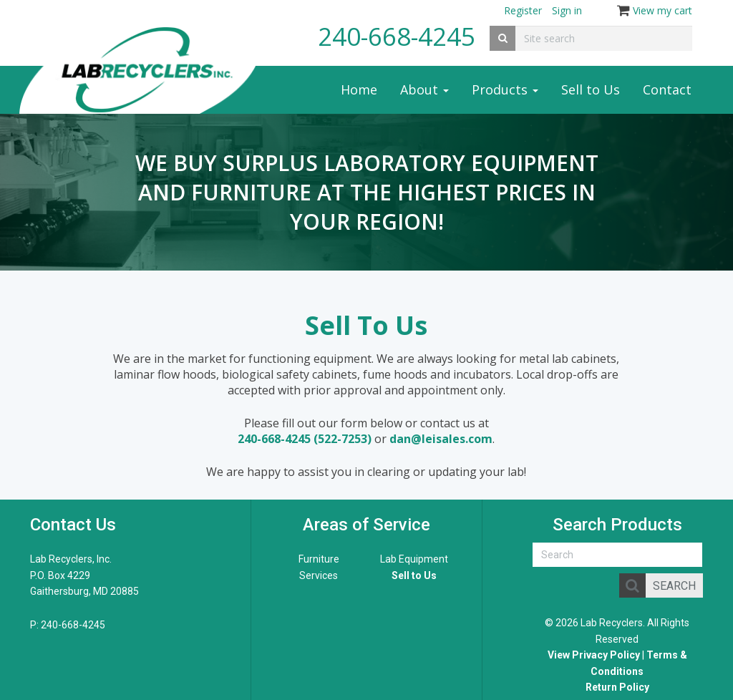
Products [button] (505, 89)
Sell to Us (591, 89)
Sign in (567, 10)
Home (359, 89)
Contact (667, 89)
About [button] (424, 89)
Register (523, 10)
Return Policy (617, 687)
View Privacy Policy (594, 655)
